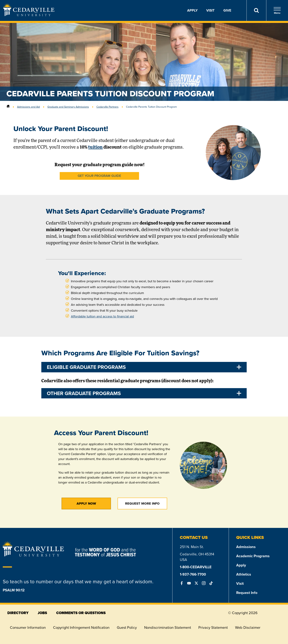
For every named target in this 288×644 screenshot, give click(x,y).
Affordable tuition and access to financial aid (102, 316)
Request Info (247, 593)
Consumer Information (28, 627)
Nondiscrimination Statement (168, 627)
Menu (277, 11)
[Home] (8, 107)
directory (18, 613)
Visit (210, 10)
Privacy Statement (213, 627)
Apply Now (86, 503)
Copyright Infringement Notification (81, 627)
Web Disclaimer (248, 627)
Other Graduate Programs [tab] (84, 393)
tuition (95, 147)
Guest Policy (127, 627)
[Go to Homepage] (29, 15)
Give (227, 10)
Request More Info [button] (142, 503)
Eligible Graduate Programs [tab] (86, 367)
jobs (42, 613)
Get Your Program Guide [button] (99, 176)
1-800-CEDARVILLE (196, 567)
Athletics (244, 574)
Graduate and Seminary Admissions (68, 107)
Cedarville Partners (107, 107)
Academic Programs (253, 556)
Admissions (246, 547)
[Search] (256, 10)
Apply (192, 10)
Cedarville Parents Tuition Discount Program (151, 107)
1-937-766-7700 (193, 574)
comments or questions (81, 613)
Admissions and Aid (28, 107)
